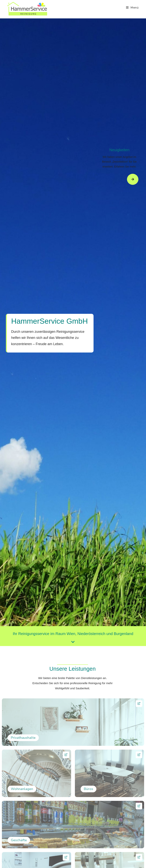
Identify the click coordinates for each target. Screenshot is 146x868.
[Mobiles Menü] (132, 8)
